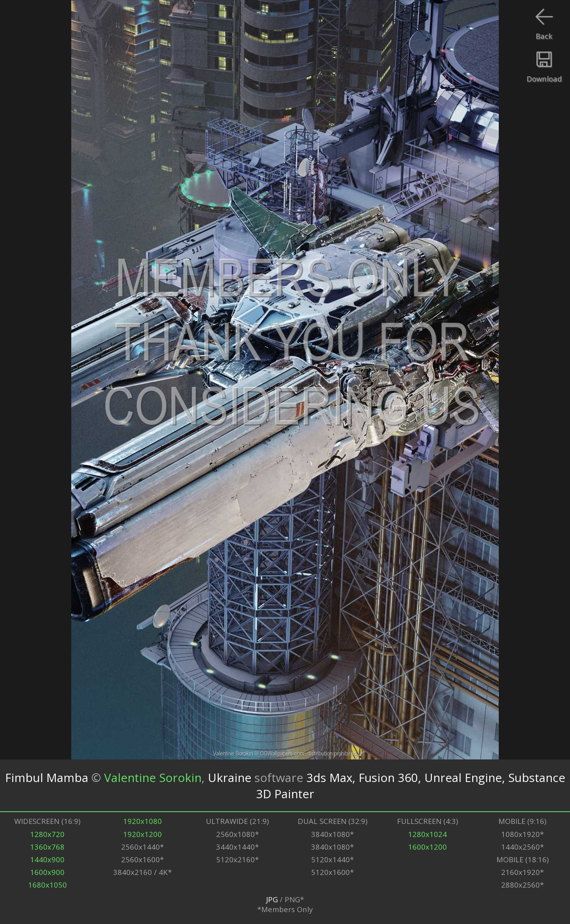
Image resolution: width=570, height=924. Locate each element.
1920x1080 (142, 821)
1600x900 (47, 872)
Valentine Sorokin (153, 777)
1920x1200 (142, 834)
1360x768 (47, 847)
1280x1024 (427, 834)
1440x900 (47, 859)
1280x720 (47, 834)
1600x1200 (427, 847)
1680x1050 (47, 885)
